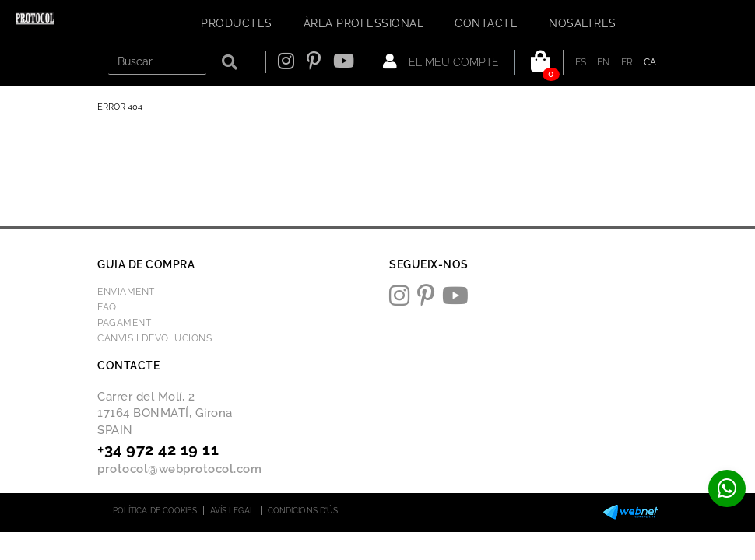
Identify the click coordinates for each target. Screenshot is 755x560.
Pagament (124, 323)
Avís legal (232, 511)
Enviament (126, 292)
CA (650, 62)
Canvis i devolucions (155, 338)
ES (581, 62)
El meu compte (441, 61)
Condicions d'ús (303, 511)
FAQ (107, 307)
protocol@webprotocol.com (179, 469)
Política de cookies (155, 511)
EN (604, 62)
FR (627, 62)
